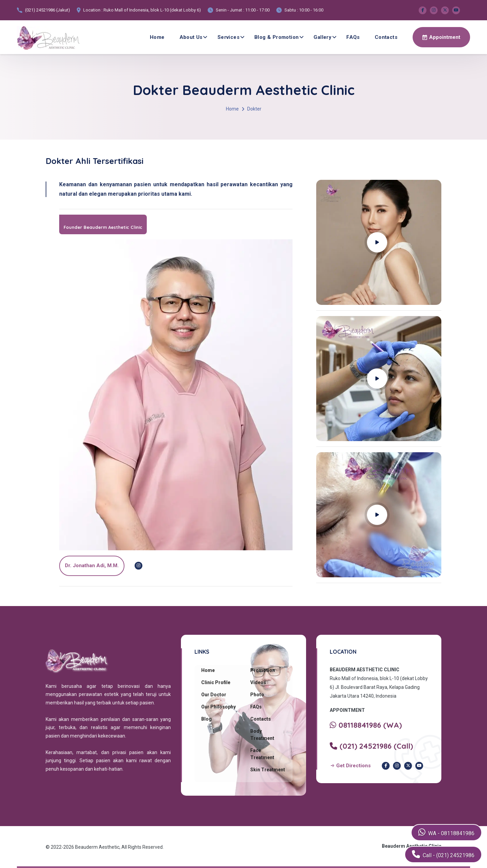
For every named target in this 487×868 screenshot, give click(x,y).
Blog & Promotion (276, 37)
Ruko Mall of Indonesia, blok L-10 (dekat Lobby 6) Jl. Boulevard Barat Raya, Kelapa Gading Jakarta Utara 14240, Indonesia (379, 687)
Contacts (386, 37)
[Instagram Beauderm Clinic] (434, 10)
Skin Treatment (268, 770)
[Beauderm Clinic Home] (48, 37)
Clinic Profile (216, 682)
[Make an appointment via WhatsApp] (441, 37)
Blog (206, 719)
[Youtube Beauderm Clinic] (456, 10)
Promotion (263, 670)
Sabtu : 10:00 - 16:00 (304, 10)
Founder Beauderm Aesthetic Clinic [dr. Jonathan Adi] (103, 227)
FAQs (353, 37)
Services (228, 37)
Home (157, 37)
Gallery (322, 37)
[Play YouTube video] (379, 242)
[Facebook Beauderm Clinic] (423, 10)
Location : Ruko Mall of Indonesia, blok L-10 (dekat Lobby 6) (142, 10)
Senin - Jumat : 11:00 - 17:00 (243, 10)
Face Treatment (262, 754)
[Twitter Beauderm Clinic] (445, 10)
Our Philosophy (218, 707)
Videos (258, 682)
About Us (191, 37)
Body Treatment (262, 735)
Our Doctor (214, 695)
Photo (257, 695)
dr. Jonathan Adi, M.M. (92, 565)
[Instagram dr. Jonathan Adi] (138, 566)
